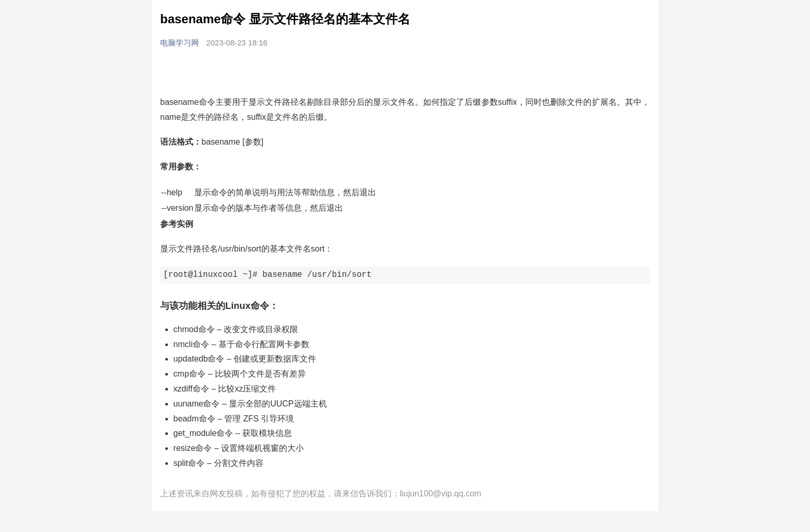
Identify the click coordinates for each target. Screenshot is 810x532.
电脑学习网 (181, 43)
